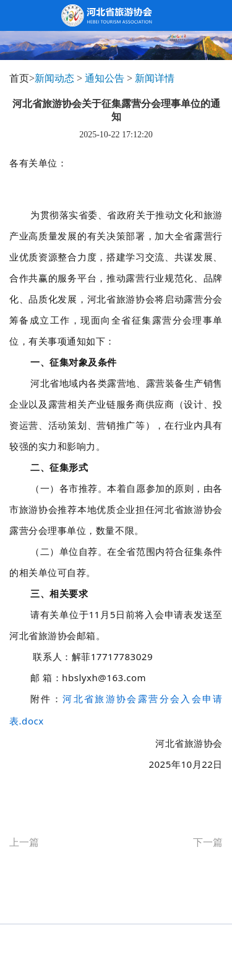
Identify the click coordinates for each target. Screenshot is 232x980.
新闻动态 (54, 78)
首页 (19, 78)
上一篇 (24, 842)
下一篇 (208, 842)
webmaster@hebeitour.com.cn (154, 955)
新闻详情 (155, 78)
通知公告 (105, 78)
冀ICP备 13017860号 (62, 955)
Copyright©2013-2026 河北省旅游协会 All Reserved (116, 936)
